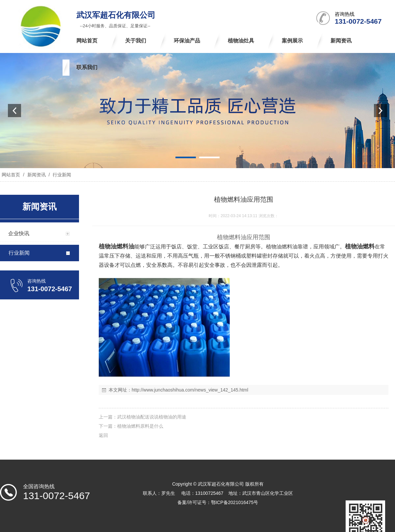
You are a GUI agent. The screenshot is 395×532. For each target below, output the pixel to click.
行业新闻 (61, 175)
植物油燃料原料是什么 (140, 426)
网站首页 (11, 175)
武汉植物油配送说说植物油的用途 (152, 417)
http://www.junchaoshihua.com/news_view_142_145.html (190, 390)
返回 (103, 435)
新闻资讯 (37, 175)
